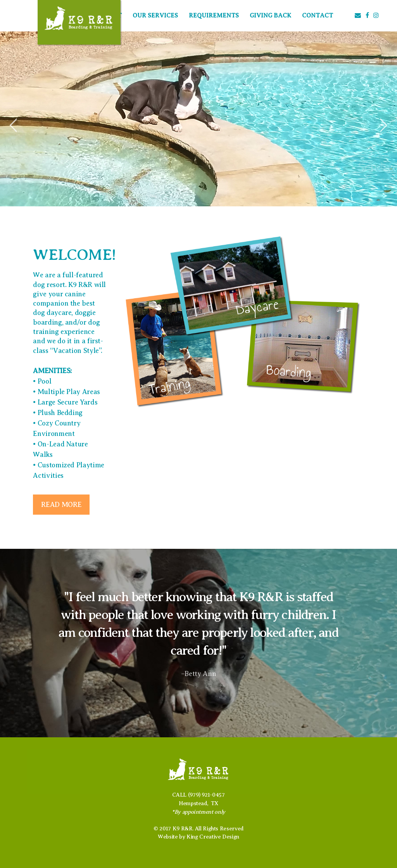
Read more (61, 505)
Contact (318, 16)
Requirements (214, 16)
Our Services (155, 16)
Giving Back (270, 16)
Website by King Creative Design (198, 837)
